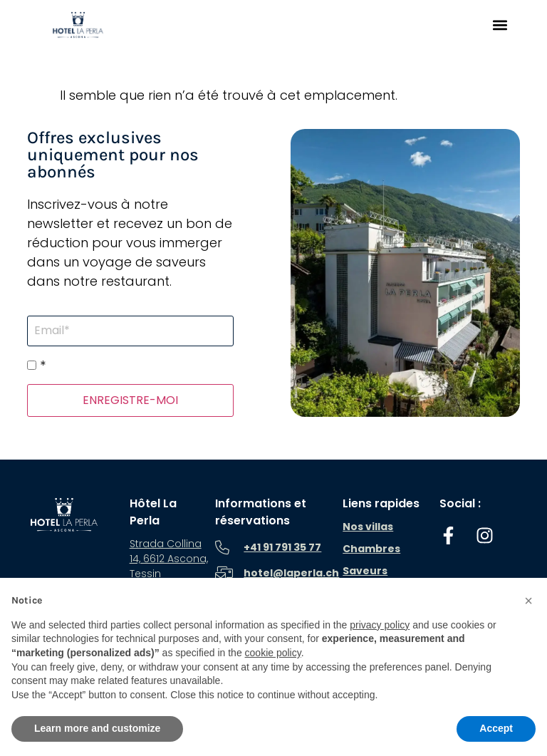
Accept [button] (496, 728)
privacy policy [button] (380, 625)
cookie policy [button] (273, 653)
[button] (500, 25)
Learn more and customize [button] (97, 728)
